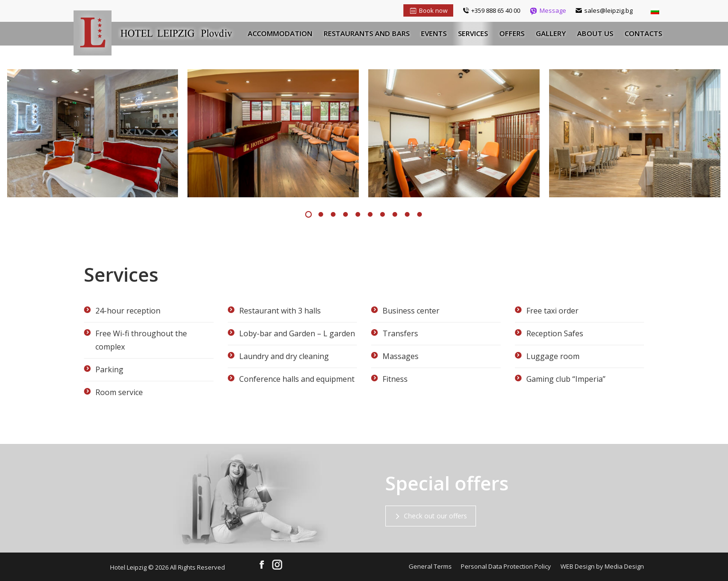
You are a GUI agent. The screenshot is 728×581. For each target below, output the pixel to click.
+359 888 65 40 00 (491, 10)
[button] (308, 214)
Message (548, 10)
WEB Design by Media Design (602, 566)
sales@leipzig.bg (604, 10)
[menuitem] (280, 34)
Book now (428, 10)
